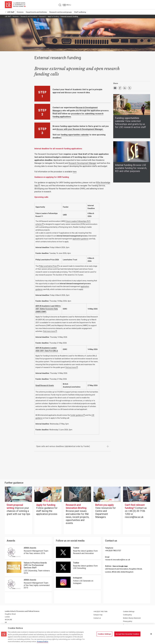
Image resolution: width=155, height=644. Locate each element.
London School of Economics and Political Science (15, 5)
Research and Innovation (29, 17)
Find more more (49, 331)
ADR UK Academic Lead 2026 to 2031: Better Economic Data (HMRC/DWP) (48, 309)
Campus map (98, 615)
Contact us (97, 618)
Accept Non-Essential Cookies (127, 634)
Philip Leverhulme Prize (48, 266)
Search (134, 5)
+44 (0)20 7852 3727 (113, 551)
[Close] (151, 634)
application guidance (80, 239)
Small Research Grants (45, 386)
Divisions (20, 12)
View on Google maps (120, 566)
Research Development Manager (82, 163)
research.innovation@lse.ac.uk (118, 560)
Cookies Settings (129, 612)
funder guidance (77, 415)
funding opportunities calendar (75, 135)
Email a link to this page (115, 88)
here (75, 172)
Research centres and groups (60, 12)
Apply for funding (53, 17)
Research (43, 17)
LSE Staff (11, 12)
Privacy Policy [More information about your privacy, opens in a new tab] (43, 642)
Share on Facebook (120, 88)
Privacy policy (128, 622)
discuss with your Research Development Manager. (80, 129)
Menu (147, 5)
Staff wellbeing (79, 12)
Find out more (71, 367)
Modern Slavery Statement (132, 618)
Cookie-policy (127, 615)
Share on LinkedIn (125, 88)
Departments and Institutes (36, 12)
